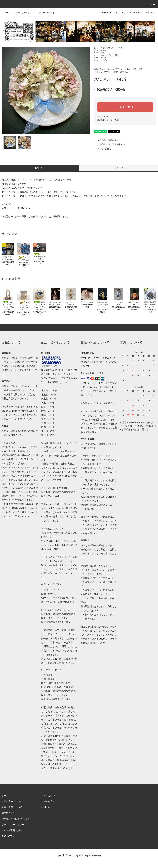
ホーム (7, 13)
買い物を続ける (102, 149)
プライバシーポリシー (13, 825)
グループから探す (45, 13)
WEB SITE (104, 13)
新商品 (103, 50)
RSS (4, 836)
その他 (103, 58)
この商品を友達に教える (106, 140)
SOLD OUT (125, 107)
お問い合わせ (48, 807)
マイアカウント (49, 796)
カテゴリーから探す (23, 13)
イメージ (118, 168)
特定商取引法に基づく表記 (109, 120)
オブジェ (104, 60)
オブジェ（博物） (113, 55)
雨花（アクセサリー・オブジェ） (113, 48)
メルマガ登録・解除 (12, 830)
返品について (103, 117)
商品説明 (40, 168)
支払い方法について (12, 801)
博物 (102, 53)
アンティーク (133, 13)
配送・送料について (12, 807)
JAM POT (148, 13)
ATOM (11, 836)
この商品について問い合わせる (109, 144)
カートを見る (48, 801)
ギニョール (118, 13)
